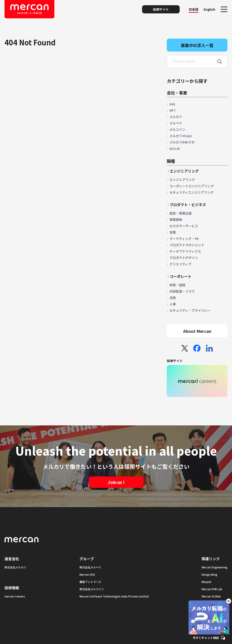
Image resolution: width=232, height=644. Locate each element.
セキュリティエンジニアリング (192, 192)
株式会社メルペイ (90, 567)
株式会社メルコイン (92, 589)
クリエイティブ (180, 264)
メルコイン (177, 129)
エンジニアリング (182, 180)
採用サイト (161, 9)
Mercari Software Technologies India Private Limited (114, 596)
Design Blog (209, 574)
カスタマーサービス (184, 226)
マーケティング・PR (184, 239)
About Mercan (197, 331)
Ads (172, 104)
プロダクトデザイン (184, 258)
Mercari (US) (87, 574)
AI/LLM (175, 148)
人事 (173, 304)
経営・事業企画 (181, 213)
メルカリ (176, 117)
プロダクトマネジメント (187, 245)
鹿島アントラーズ (90, 582)
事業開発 (176, 220)
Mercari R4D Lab (212, 589)
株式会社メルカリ (15, 567)
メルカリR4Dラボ (182, 142)
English (209, 9)
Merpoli (206, 582)
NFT (173, 110)
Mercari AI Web (211, 596)
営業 (173, 232)
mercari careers (15, 596)
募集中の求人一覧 (197, 45)
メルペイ (176, 123)
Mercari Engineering (215, 567)
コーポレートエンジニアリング (192, 186)
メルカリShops (181, 136)
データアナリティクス (185, 251)
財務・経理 (177, 285)
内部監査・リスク (182, 291)
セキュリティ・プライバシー (190, 310)
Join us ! (116, 482)
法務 (173, 298)
